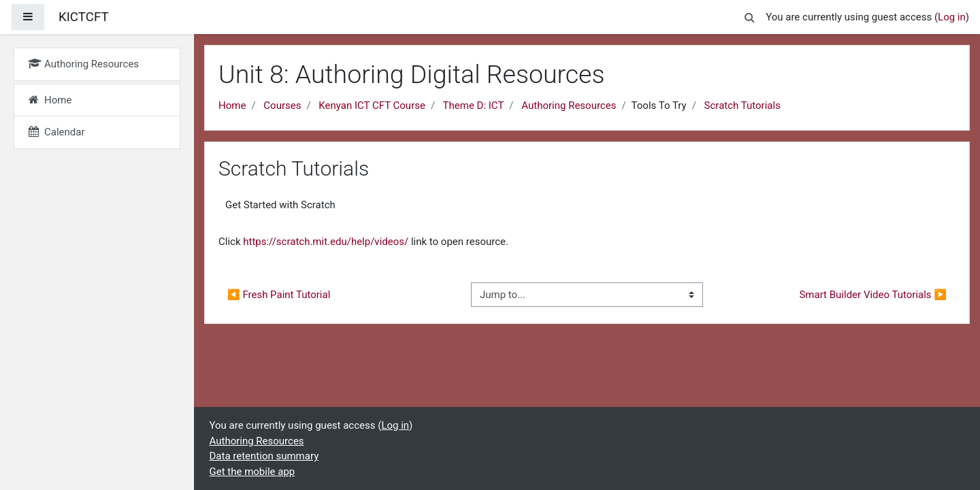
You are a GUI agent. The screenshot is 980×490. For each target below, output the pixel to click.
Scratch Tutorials (742, 105)
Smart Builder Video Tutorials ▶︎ (873, 295)
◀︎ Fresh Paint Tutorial (279, 295)
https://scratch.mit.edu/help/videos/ (326, 242)
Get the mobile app (252, 472)
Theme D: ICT (474, 105)
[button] (749, 15)
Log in (952, 17)
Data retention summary (264, 456)
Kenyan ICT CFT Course (372, 105)
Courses (282, 105)
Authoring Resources (569, 105)
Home (232, 105)
